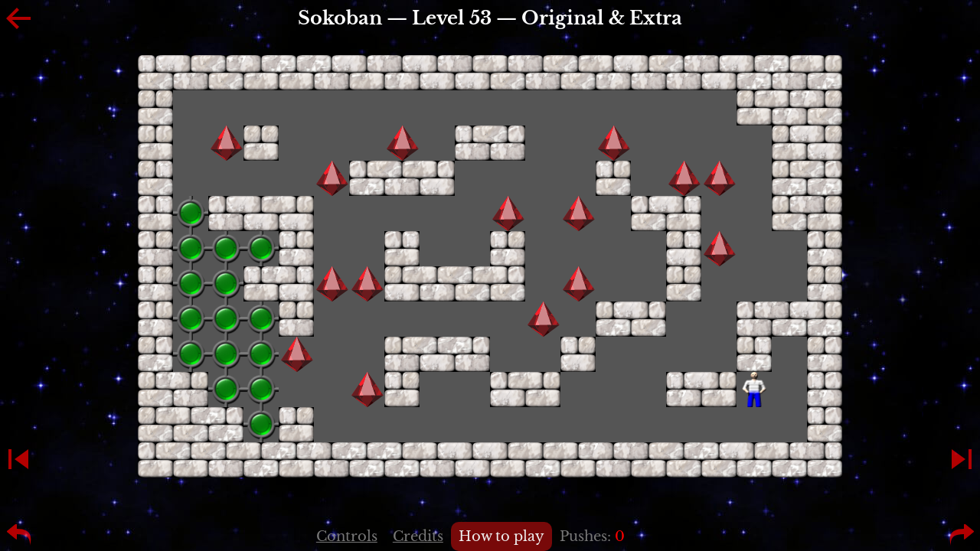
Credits (418, 536)
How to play (501, 536)
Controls (347, 536)
